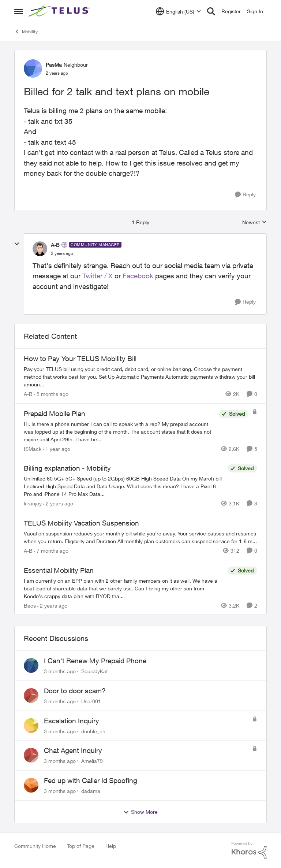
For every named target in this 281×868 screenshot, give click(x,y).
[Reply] (245, 195)
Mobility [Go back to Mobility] (26, 31)
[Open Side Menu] (19, 11)
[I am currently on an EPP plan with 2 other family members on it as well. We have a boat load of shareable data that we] (124, 588)
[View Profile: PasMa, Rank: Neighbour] (33, 68)
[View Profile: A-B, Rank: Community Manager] (40, 249)
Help (111, 846)
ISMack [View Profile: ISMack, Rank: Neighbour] (33, 448)
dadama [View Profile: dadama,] (91, 791)
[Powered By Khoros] (249, 850)
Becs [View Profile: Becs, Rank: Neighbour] (30, 605)
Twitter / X (98, 276)
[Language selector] (178, 11)
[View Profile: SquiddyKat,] (31, 665)
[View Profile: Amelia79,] (31, 755)
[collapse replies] (17, 244)
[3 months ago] (60, 671)
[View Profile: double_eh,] (31, 726)
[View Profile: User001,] (31, 695)
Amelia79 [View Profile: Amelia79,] (92, 761)
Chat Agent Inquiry (73, 750)
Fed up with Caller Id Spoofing (91, 780)
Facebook (138, 276)
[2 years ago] (58, 503)
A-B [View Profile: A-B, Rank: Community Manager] (55, 245)
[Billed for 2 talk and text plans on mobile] (62, 253)
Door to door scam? (75, 691)
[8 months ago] (51, 394)
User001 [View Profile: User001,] (91, 701)
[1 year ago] (57, 448)
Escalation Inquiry (72, 721)
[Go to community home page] (60, 11)
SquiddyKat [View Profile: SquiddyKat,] (94, 671)
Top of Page (81, 846)
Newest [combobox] (254, 222)
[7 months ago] (51, 551)
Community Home (35, 846)
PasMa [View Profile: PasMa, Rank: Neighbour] (54, 65)
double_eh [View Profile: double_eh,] (93, 731)
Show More (140, 812)
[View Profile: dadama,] (31, 785)
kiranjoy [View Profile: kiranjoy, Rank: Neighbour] (33, 503)
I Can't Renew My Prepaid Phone (95, 661)
